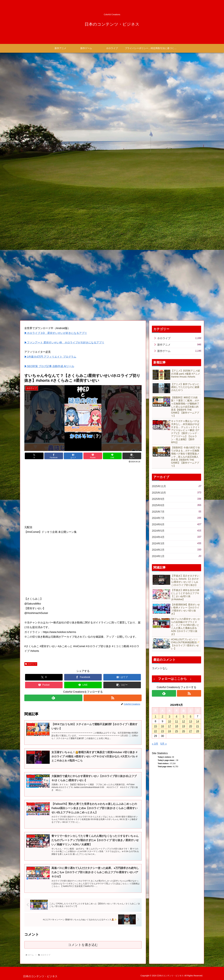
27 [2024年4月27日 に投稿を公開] (191, 731)
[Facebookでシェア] (54, 456)
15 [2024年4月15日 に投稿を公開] (155, 726)
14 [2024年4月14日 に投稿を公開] (198, 721)
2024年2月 (177, 550)
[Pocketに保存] (93, 456)
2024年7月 (177, 518)
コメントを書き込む (83, 945)
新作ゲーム (179, 351)
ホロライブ (31, 664)
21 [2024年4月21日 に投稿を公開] (198, 726)
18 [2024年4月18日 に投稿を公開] (177, 726)
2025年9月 (177, 499)
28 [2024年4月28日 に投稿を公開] (198, 731)
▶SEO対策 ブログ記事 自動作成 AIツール (49, 366)
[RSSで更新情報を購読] (113, 698)
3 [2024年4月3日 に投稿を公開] (169, 716)
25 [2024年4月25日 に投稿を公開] (177, 731)
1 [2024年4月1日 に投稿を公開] (155, 716)
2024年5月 (177, 531)
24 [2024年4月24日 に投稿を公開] (169, 731)
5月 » (164, 744)
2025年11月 (177, 486)
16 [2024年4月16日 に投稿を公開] (162, 726)
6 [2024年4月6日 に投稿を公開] (191, 716)
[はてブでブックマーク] (73, 456)
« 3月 (155, 744)
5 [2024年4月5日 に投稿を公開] (184, 716)
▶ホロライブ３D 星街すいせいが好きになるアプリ (56, 333)
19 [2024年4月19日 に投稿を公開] (184, 726)
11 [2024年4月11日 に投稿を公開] (177, 721)
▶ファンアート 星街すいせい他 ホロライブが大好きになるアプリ (64, 343)
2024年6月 (177, 524)
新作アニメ (179, 345)
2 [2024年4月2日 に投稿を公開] (162, 716)
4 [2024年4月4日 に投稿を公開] (177, 716)
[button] (132, 456)
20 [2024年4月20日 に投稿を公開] (191, 726)
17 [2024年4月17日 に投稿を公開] (169, 726)
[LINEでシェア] (112, 456)
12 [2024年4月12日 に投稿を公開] (184, 721)
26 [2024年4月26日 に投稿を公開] (184, 731)
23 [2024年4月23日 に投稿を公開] (162, 731)
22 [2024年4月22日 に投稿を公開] (155, 731)
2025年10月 (177, 492)
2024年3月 (177, 543)
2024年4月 (177, 537)
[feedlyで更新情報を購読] (53, 698)
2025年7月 (177, 512)
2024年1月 (177, 556)
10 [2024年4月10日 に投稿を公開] (169, 721)
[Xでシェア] (34, 456)
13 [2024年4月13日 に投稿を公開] (191, 721)
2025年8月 (177, 505)
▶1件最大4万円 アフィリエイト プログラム (50, 357)
